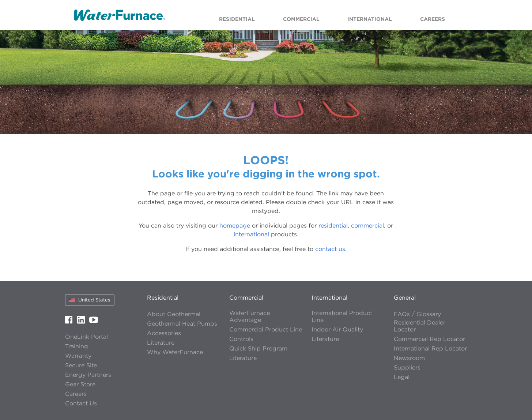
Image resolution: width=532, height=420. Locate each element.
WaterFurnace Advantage (250, 316)
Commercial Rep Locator (429, 339)
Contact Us (81, 403)
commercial (367, 225)
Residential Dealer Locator (420, 326)
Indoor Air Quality (337, 329)
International (329, 297)
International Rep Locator (430, 348)
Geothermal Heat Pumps (182, 324)
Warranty (78, 356)
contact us (330, 249)
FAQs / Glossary (417, 314)
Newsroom (409, 358)
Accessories (164, 333)
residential (333, 225)
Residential (163, 297)
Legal (402, 377)
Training (77, 346)
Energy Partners (88, 375)
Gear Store (80, 384)
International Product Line (342, 316)
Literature (161, 343)
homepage (235, 225)
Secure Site (81, 365)
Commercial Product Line (266, 329)
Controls (241, 339)
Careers (76, 394)
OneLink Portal (86, 337)
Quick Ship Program (258, 348)
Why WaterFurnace (175, 352)
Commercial (246, 297)
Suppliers (407, 367)
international (251, 234)
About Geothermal (174, 314)
